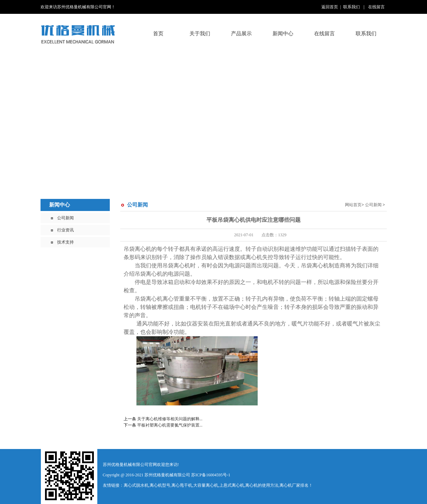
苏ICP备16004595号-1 (211, 475)
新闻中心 (60, 205)
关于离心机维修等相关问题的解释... (170, 419)
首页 (158, 34)
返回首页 (330, 7)
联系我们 (352, 7)
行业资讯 (65, 230)
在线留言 (376, 7)
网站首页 (353, 205)
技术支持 (65, 242)
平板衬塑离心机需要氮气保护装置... (170, 425)
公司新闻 (65, 218)
